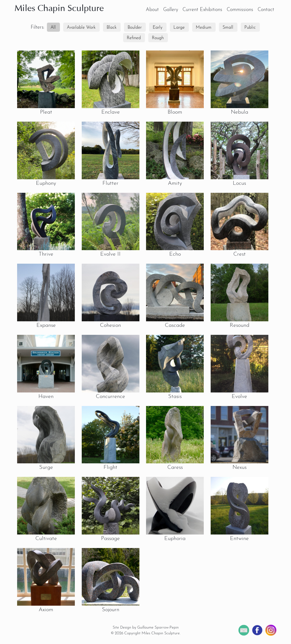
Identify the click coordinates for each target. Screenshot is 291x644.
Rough (158, 38)
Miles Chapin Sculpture (59, 9)
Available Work (81, 28)
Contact (266, 10)
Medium (204, 28)
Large (179, 28)
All (53, 28)
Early (158, 28)
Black (112, 28)
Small (228, 28)
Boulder (135, 28)
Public (250, 28)
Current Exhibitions (202, 10)
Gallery (171, 10)
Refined (134, 38)
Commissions (240, 10)
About (152, 10)
